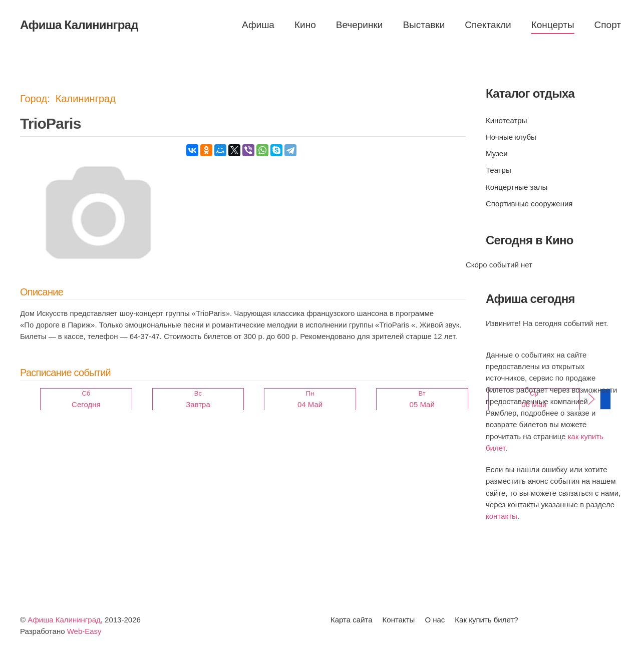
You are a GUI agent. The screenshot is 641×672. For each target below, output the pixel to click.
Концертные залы (517, 187)
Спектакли (488, 25)
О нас (435, 620)
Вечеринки (360, 25)
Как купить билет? (486, 620)
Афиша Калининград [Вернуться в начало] (79, 25)
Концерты (553, 25)
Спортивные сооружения (529, 204)
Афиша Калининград (64, 620)
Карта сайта (352, 620)
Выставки (424, 25)
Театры (499, 170)
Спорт (608, 25)
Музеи (497, 153)
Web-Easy (84, 631)
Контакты (399, 620)
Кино (305, 25)
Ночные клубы (511, 137)
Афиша (258, 25)
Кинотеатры (506, 120)
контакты (502, 516)
